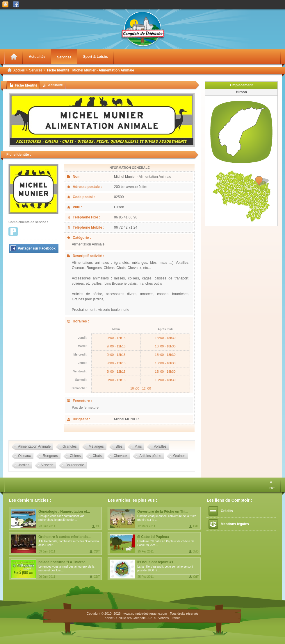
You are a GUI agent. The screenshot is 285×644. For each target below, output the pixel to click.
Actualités (37, 57)
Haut (271, 485)
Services (64, 57)
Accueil (19, 70)
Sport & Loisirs (96, 57)
